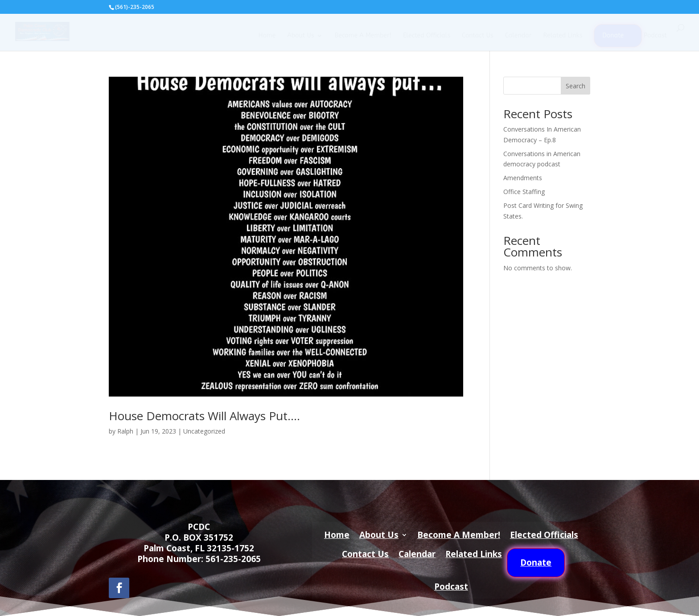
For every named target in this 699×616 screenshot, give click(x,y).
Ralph (125, 431)
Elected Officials (427, 36)
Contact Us (478, 36)
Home (267, 36)
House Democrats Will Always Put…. (204, 416)
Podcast (655, 36)
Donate (613, 35)
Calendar (518, 36)
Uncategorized (204, 431)
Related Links (563, 36)
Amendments (523, 178)
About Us (300, 36)
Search (576, 86)
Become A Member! (363, 36)
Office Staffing (524, 192)
